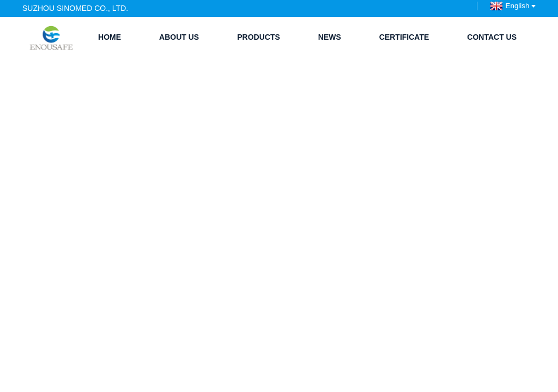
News (330, 37)
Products (259, 37)
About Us (179, 37)
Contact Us (492, 37)
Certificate (404, 37)
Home (110, 37)
